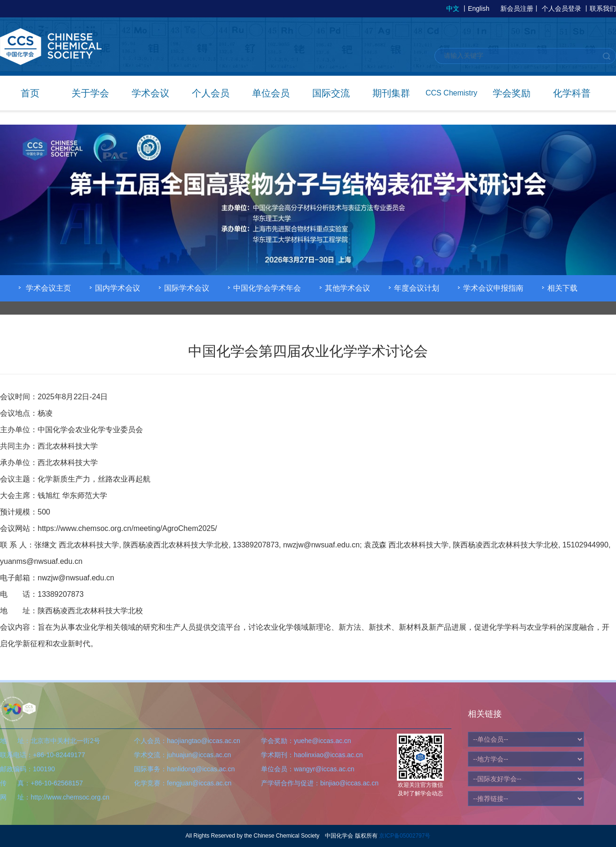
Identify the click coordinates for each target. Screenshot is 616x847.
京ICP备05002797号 (405, 836)
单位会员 (271, 93)
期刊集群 (391, 93)
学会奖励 (512, 93)
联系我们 (603, 8)
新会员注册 (517, 8)
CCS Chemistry (451, 93)
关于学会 (90, 93)
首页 (30, 93)
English (479, 8)
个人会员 (211, 93)
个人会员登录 (561, 8)
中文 (453, 8)
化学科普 (572, 93)
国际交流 (331, 93)
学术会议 (150, 93)
